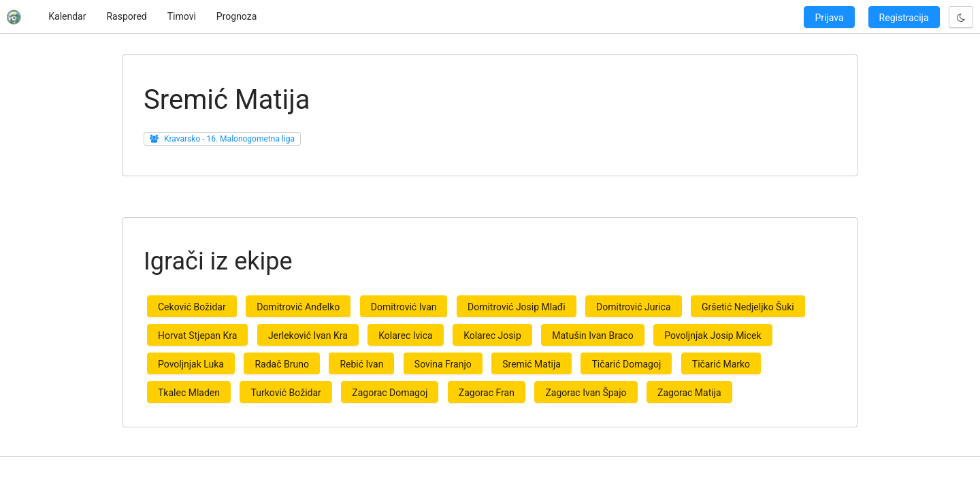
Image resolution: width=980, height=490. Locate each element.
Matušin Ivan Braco (592, 336)
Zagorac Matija (689, 393)
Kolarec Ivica (405, 336)
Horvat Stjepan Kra (197, 336)
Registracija (904, 18)
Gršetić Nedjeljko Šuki (748, 307)
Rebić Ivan (361, 364)
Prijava (829, 18)
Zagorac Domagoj (390, 393)
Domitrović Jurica (633, 307)
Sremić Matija (532, 364)
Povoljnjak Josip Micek (713, 336)
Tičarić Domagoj (626, 364)
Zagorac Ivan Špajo (586, 393)
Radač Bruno (281, 364)
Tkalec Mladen (189, 393)
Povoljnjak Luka (191, 364)
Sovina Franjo (443, 364)
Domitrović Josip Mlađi (517, 307)
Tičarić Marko (721, 364)
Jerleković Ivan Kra (308, 336)
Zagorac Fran (487, 393)
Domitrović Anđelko (298, 307)
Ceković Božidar (192, 307)
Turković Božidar (285, 393)
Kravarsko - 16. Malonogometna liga (229, 139)
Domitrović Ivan (404, 307)
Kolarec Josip (492, 336)
